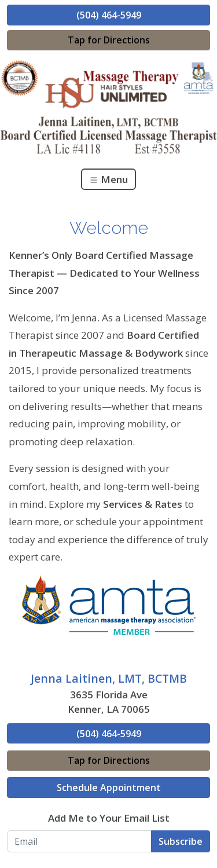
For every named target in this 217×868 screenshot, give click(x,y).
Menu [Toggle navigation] (108, 179)
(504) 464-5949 (109, 15)
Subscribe (181, 841)
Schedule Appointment (109, 788)
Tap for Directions (109, 40)
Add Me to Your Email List (109, 818)
